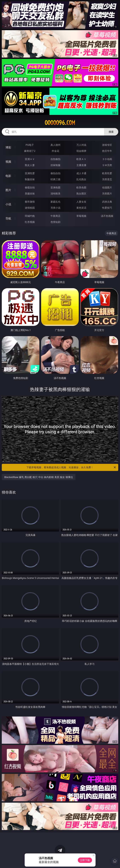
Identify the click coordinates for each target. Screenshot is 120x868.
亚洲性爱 (30, 173)
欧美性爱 (107, 173)
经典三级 (55, 179)
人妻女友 (81, 202)
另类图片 (107, 193)
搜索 (111, 132)
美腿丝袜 (30, 193)
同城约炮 (30, 216)
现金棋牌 (81, 151)
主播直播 (81, 165)
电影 (8, 176)
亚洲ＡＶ (30, 159)
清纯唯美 (55, 193)
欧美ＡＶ (81, 159)
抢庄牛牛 (107, 151)
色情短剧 (55, 222)
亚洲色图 (55, 187)
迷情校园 (30, 208)
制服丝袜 (30, 179)
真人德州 (55, 145)
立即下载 (85, 860)
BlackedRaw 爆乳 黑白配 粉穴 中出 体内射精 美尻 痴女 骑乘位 (39, 477)
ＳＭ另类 (107, 165)
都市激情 (30, 202)
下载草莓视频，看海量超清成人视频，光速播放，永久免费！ (71, 467)
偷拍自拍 (55, 173)
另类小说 (55, 208)
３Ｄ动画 (107, 159)
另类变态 (107, 179)
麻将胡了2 (30, 151)
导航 (8, 218)
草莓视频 (81, 216)
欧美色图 (81, 187)
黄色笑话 (81, 208)
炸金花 (55, 151)
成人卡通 (81, 173)
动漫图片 (107, 187)
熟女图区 (81, 193)
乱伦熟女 (81, 179)
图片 (8, 190)
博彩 (8, 147)
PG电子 (30, 145)
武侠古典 (107, 202)
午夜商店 (55, 216)
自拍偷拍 (55, 159)
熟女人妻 (30, 165)
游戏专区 (107, 145)
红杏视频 (30, 222)
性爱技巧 (107, 208)
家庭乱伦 (55, 202)
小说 (8, 204)
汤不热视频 (107, 216)
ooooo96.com (60, 123)
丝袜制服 (55, 165)
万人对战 (81, 145)
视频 (8, 162)
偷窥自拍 (30, 187)
